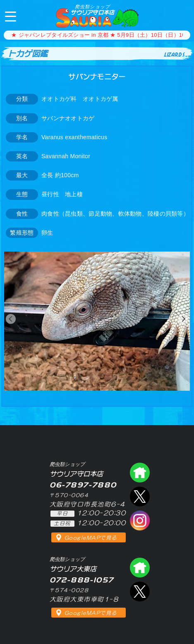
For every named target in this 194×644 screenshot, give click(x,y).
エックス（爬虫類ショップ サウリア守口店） (140, 497)
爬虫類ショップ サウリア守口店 (140, 473)
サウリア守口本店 (92, 10)
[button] (11, 319)
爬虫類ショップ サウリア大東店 (140, 568)
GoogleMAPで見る (91, 538)
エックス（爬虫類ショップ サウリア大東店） (140, 592)
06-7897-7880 (181, 16)
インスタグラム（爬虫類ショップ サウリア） (140, 520)
